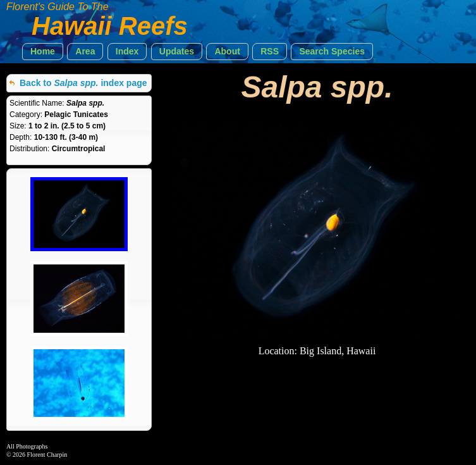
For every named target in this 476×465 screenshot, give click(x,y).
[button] (43, 52)
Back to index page (83, 83)
